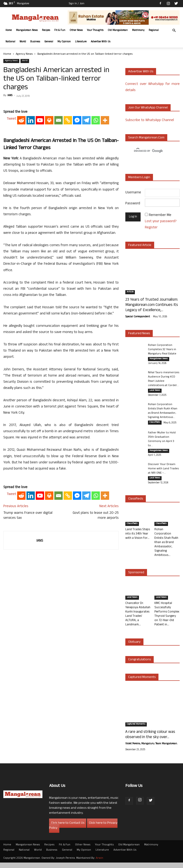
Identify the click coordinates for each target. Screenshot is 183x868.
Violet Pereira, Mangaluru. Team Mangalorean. (151, 749)
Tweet (11, 184)
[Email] (58, 186)
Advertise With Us (101, 42)
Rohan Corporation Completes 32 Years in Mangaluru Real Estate (162, 350)
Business (35, 42)
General (49, 42)
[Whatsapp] (96, 186)
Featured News (139, 334)
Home (9, 30)
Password (133, 204)
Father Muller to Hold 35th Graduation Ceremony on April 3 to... (162, 443)
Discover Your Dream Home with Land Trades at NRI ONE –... (163, 473)
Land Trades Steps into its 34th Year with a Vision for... (138, 539)
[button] (174, 31)
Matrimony (138, 30)
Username (133, 193)
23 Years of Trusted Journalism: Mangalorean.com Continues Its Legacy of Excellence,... (152, 305)
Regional (154, 30)
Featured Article (140, 245)
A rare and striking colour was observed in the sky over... (150, 740)
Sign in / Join (77, 4)
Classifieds (155, 425)
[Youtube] (40, 186)
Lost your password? (161, 222)
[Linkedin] (31, 186)
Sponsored (136, 578)
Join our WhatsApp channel (148, 108)
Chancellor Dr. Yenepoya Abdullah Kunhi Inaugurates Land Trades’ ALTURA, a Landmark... (138, 620)
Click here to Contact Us (68, 829)
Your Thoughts (95, 30)
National (10, 42)
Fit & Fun (60, 30)
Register (151, 228)
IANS (10, 96)
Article (130, 292)
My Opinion (64, 42)
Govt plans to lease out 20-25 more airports (96, 581)
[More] (105, 186)
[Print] (49, 186)
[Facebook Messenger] (77, 186)
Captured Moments (142, 683)
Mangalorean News (27, 30)
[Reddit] (21, 186)
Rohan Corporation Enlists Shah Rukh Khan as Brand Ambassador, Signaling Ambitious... (163, 413)
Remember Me (160, 215)
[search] (148, 151)
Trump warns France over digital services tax (28, 581)
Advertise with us (141, 72)
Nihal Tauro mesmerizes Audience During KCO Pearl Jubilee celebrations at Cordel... (164, 380)
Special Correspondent (138, 317)
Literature (81, 42)
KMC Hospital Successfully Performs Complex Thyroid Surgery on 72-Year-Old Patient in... (167, 620)
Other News (76, 30)
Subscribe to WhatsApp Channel (150, 120)
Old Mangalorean (118, 30)
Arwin (99, 864)
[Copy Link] (68, 186)
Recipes (46, 30)
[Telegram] (86, 186)
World (23, 42)
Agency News (24, 54)
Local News (155, 392)
